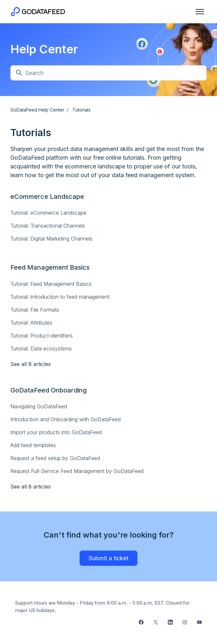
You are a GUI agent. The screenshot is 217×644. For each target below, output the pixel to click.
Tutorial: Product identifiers (42, 336)
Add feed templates (33, 445)
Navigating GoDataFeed (39, 406)
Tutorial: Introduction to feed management (60, 297)
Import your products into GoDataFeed (56, 432)
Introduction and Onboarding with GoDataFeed (65, 419)
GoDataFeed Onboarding (49, 390)
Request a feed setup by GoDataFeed (55, 458)
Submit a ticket (108, 558)
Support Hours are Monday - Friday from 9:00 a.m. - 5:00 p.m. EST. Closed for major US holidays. (102, 606)
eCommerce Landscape (47, 197)
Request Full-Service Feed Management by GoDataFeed (77, 471)
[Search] (108, 73)
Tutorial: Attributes (31, 323)
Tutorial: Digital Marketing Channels (51, 239)
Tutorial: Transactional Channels (48, 226)
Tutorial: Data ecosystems (41, 349)
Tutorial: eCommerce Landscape (48, 213)
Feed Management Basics (50, 267)
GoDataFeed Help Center (37, 110)
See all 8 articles (31, 364)
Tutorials (81, 110)
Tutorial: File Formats (35, 310)
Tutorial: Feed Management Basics (51, 284)
